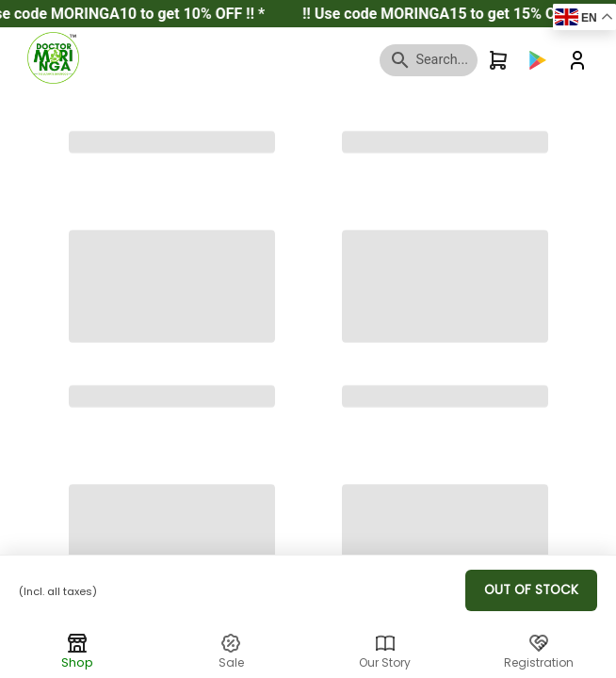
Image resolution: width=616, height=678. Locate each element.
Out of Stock (531, 590)
